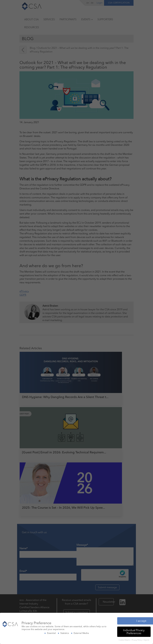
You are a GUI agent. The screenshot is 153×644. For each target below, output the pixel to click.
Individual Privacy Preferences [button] (134, 631)
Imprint (146, 639)
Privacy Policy (137, 639)
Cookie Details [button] (124, 639)
